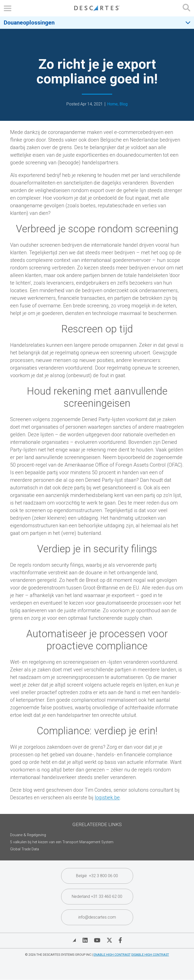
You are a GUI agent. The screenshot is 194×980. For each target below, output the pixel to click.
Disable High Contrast (150, 955)
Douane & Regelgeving (28, 835)
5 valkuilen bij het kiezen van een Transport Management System (62, 842)
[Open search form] (186, 8)
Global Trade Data (25, 849)
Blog (124, 104)
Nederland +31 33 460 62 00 (97, 896)
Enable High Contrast (112, 955)
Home (112, 104)
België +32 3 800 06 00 (97, 876)
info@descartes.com (97, 917)
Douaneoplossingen (29, 22)
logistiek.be (107, 797)
